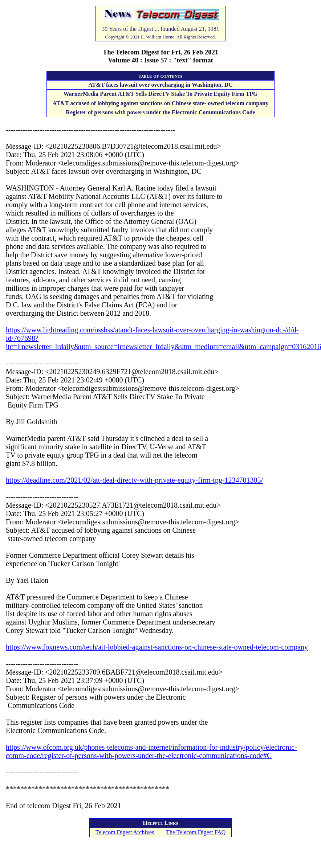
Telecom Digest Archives (125, 832)
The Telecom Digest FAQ (196, 832)
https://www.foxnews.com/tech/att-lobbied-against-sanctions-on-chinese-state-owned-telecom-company (157, 647)
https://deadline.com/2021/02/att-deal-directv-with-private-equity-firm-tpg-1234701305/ (134, 480)
